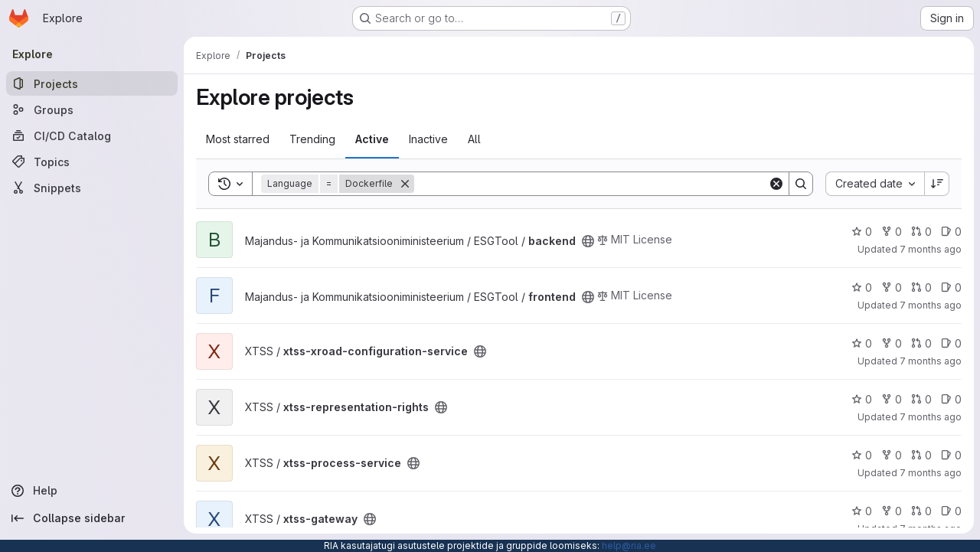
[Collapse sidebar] (92, 518)
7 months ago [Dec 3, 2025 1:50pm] (931, 473)
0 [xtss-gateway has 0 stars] (862, 511)
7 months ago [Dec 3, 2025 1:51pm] (931, 417)
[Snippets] (92, 188)
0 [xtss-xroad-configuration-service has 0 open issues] (951, 343)
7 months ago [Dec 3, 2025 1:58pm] (931, 361)
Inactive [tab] (428, 139)
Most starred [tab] (238, 139)
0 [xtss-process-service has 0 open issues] (951, 455)
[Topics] (92, 162)
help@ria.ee (629, 545)
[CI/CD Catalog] (92, 136)
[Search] (591, 184)
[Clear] (776, 184)
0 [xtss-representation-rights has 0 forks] (892, 399)
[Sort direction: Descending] (937, 184)
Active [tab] (372, 139)
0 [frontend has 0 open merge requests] (921, 287)
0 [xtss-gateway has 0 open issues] (951, 511)
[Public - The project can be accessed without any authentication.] (588, 241)
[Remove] (405, 184)
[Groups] (92, 109)
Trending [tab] (312, 139)
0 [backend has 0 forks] (892, 232)
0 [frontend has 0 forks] (892, 287)
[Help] (92, 491)
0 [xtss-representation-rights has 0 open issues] (951, 399)
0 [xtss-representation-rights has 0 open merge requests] (921, 399)
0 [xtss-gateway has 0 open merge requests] (921, 511)
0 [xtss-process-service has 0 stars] (862, 455)
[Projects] (92, 83)
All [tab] (474, 139)
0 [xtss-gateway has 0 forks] (892, 511)
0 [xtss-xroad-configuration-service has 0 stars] (862, 343)
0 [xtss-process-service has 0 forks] (892, 455)
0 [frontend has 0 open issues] (951, 287)
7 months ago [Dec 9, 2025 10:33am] (931, 305)
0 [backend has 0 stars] (862, 232)
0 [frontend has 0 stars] (862, 287)
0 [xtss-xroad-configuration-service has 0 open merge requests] (921, 343)
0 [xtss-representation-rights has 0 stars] (862, 399)
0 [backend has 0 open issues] (951, 232)
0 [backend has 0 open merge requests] (921, 232)
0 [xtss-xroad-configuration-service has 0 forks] (892, 343)
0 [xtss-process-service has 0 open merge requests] (921, 455)
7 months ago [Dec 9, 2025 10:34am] (931, 249)
